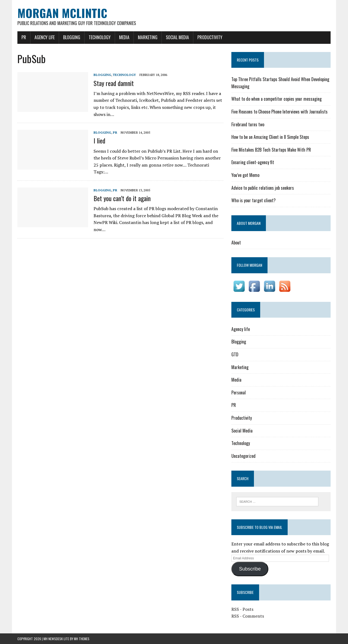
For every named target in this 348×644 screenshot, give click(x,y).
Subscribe (250, 569)
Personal (239, 392)
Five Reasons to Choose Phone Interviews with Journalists (279, 112)
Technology (100, 37)
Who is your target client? (254, 200)
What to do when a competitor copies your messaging (276, 99)
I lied (99, 140)
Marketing (148, 37)
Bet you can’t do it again (122, 198)
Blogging (72, 37)
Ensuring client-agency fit (253, 162)
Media (124, 37)
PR (24, 37)
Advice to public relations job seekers (263, 188)
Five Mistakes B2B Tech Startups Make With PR (271, 150)
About (236, 243)
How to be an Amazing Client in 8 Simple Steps (270, 137)
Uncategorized (243, 456)
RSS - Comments (248, 616)
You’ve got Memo (245, 175)
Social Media (177, 37)
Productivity (210, 37)
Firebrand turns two (248, 124)
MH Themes (82, 639)
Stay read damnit (114, 83)
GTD (235, 354)
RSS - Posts (242, 609)
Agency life (45, 37)
